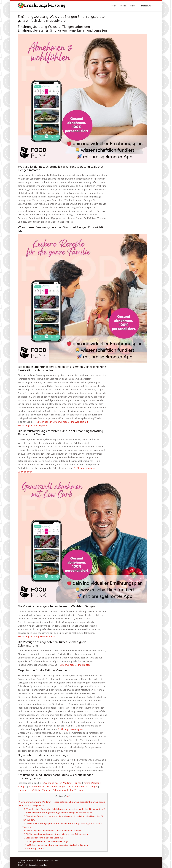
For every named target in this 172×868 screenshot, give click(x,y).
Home (114, 6)
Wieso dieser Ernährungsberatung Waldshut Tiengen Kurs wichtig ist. (57, 813)
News (134, 6)
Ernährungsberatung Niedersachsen (37, 636)
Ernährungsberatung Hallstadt (76, 665)
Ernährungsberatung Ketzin (72, 729)
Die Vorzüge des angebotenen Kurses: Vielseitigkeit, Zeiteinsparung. (56, 834)
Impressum (146, 6)
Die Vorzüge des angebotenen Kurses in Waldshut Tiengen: (52, 831)
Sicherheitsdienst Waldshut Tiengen (47, 786)
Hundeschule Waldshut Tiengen (34, 790)
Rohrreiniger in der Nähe (38, 865)
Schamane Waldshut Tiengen (68, 790)
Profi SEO (23, 865)
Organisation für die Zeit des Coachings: (43, 838)
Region (123, 6)
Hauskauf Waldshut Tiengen (83, 786)
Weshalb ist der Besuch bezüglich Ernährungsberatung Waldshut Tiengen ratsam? (64, 809)
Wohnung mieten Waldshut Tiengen (63, 783)
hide (68, 796)
